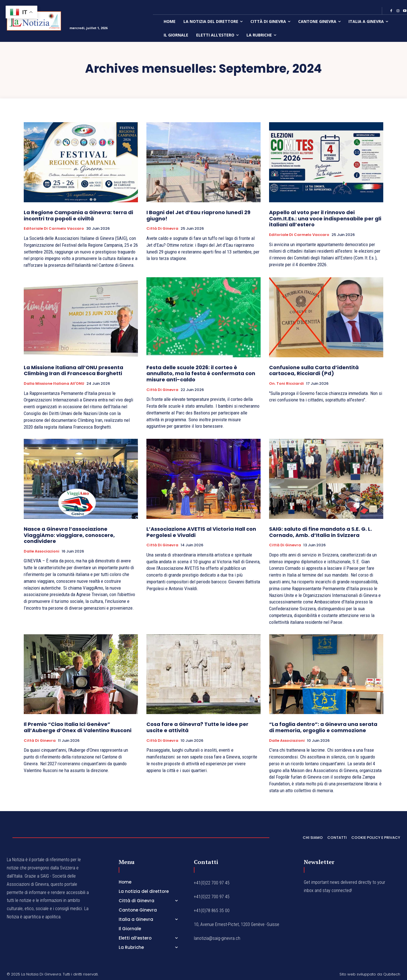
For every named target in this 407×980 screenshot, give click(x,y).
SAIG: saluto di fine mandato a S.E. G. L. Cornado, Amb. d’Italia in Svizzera (321, 532)
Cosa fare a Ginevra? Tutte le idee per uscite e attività (197, 727)
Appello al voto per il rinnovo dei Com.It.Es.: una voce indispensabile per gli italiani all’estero (325, 218)
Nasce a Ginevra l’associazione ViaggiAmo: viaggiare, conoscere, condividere (69, 535)
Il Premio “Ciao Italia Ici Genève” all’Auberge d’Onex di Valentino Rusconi (78, 727)
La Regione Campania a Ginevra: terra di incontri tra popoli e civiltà (78, 215)
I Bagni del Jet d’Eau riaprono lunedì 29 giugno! (198, 215)
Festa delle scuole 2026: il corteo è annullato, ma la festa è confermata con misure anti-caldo (201, 373)
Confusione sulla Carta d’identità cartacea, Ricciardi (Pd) (314, 370)
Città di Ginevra (162, 229)
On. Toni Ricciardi (286, 384)
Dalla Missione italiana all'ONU (54, 384)
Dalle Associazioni (42, 551)
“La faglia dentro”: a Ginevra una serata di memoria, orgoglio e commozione (323, 727)
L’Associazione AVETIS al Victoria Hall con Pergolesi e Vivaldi (201, 532)
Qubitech (392, 974)
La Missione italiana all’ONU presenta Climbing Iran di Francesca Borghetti (73, 370)
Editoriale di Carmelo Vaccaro (54, 229)
